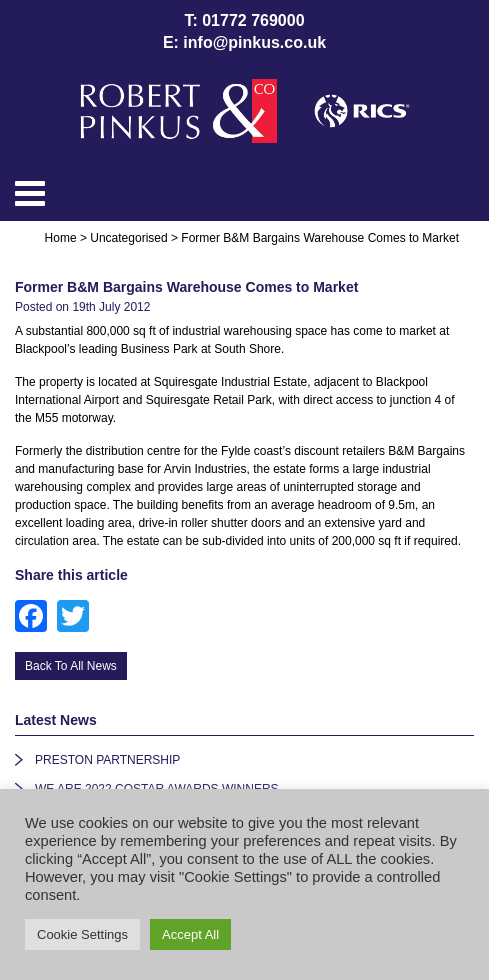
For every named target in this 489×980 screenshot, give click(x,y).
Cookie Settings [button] (82, 934)
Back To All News (71, 666)
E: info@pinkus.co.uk (244, 42)
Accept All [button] (190, 934)
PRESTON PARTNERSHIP (107, 760)
